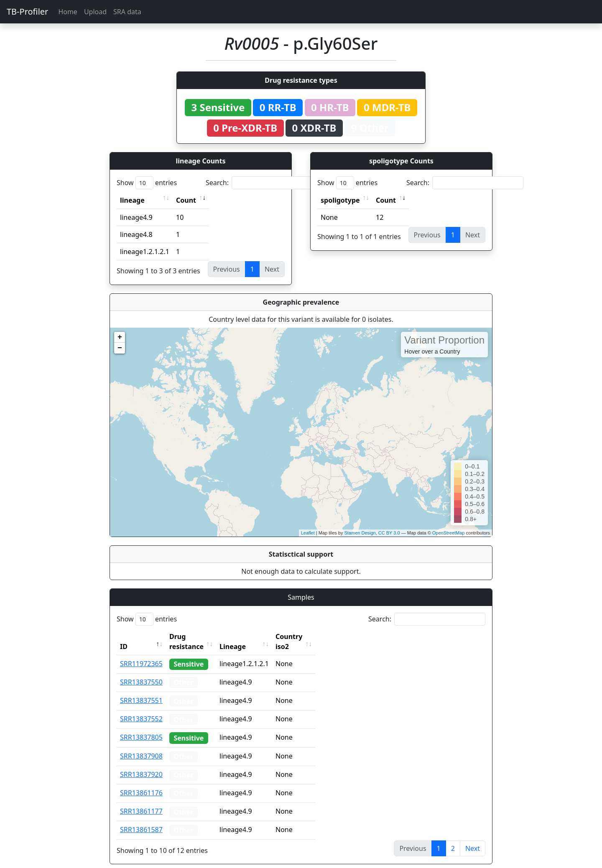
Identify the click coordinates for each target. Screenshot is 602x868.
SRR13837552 (141, 709)
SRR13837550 (141, 672)
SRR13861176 (141, 783)
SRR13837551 (141, 690)
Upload (95, 12)
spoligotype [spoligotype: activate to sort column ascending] (340, 200)
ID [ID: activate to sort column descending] (124, 636)
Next (473, 838)
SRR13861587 (141, 820)
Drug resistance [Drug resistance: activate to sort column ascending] (196, 636)
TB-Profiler (27, 11)
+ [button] (120, 337)
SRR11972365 (141, 654)
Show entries (147, 183)
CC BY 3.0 (389, 533)
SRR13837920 (141, 764)
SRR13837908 (141, 746)
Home (68, 12)
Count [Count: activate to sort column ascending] (186, 200)
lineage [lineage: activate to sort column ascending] (132, 200)
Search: (264, 183)
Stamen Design (360, 533)
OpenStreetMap (449, 533)
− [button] (120, 348)
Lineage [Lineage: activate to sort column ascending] (251, 636)
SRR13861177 (141, 801)
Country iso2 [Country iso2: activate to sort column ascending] (315, 636)
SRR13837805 (141, 727)
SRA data (127, 12)
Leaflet (308, 533)
